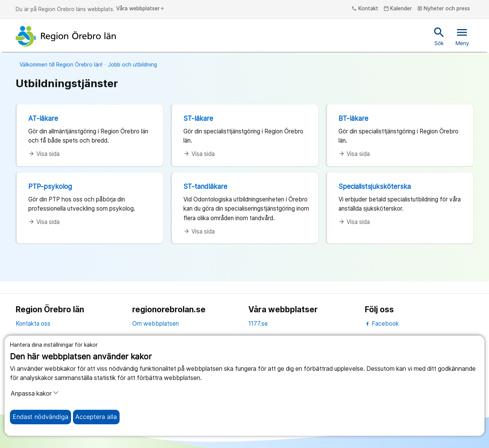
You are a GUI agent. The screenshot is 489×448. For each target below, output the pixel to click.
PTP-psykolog (50, 186)
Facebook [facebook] (382, 324)
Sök (439, 36)
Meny (462, 36)
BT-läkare (353, 118)
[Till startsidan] (66, 36)
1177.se (258, 324)
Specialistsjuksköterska (375, 186)
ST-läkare (198, 118)
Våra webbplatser (141, 9)
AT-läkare (43, 118)
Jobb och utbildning (132, 65)
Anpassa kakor (35, 393)
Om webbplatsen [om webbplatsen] (155, 324)
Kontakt (365, 9)
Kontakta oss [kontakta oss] (33, 324)
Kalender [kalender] (398, 9)
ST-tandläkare (205, 186)
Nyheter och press (444, 9)
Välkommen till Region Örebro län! (61, 65)
